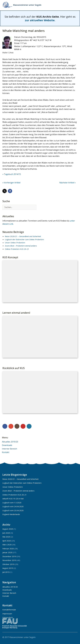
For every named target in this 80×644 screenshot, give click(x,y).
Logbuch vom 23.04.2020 (13, 510)
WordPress (29, 426)
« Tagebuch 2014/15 (12, 174)
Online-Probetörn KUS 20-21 (17, 249)
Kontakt (6, 452)
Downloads (7, 445)
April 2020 (7, 541)
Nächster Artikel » (68, 183)
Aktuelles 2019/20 (10, 442)
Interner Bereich (9, 449)
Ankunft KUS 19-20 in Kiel (13, 499)
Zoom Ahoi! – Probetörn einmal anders (21, 246)
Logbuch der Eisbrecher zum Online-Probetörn (24, 239)
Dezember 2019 (9, 556)
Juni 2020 (6, 533)
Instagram (17, 426)
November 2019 (9, 560)
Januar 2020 (7, 552)
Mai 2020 (6, 537)
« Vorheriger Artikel (11, 183)
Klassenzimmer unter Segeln (27, 5)
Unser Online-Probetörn (15, 243)
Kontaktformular (9, 610)
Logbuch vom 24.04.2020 (13, 506)
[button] (5, 191)
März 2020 (7, 545)
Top (75, 637)
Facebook (5, 426)
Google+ (11, 426)
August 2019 (8, 568)
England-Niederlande (11, 514)
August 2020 (8, 529)
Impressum (7, 614)
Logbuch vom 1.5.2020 (12, 503)
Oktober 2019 (8, 564)
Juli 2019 (6, 572)
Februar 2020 (8, 549)
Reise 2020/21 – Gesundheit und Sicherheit (23, 236)
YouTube (23, 426)
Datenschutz (8, 617)
